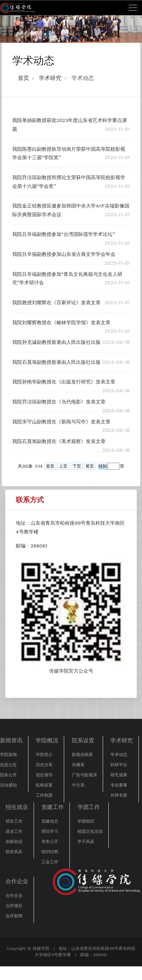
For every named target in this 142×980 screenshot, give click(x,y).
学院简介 (44, 755)
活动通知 (8, 785)
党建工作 (53, 807)
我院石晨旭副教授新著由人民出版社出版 (56, 362)
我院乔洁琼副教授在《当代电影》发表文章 (59, 402)
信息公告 (8, 765)
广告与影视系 (84, 775)
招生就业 (17, 807)
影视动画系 (82, 755)
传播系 (78, 765)
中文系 (78, 785)
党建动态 (50, 821)
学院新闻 (8, 755)
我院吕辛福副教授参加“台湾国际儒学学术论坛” (63, 234)
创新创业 (14, 842)
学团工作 (89, 807)
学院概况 (47, 740)
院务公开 (8, 775)
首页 (23, 78)
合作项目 (14, 906)
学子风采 (86, 842)
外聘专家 (119, 795)
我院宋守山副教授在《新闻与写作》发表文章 (61, 422)
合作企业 (17, 881)
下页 (77, 466)
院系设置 (83, 740)
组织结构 (50, 852)
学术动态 (83, 78)
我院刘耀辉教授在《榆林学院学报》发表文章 (61, 322)
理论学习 (50, 831)
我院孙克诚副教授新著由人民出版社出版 (56, 342)
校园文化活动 (90, 831)
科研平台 (119, 765)
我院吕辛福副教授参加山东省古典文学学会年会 (64, 254)
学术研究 (50, 78)
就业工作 (14, 831)
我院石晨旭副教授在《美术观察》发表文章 (59, 441)
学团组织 (86, 821)
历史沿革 (44, 765)
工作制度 (44, 795)
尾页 (90, 466)
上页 (63, 466)
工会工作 (50, 862)
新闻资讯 (11, 740)
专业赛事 (119, 785)
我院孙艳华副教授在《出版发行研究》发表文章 (64, 382)
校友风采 (14, 852)
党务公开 (50, 842)
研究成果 (119, 775)
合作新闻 (14, 916)
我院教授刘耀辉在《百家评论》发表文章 (56, 302)
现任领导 (44, 775)
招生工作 (14, 821)
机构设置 (44, 785)
